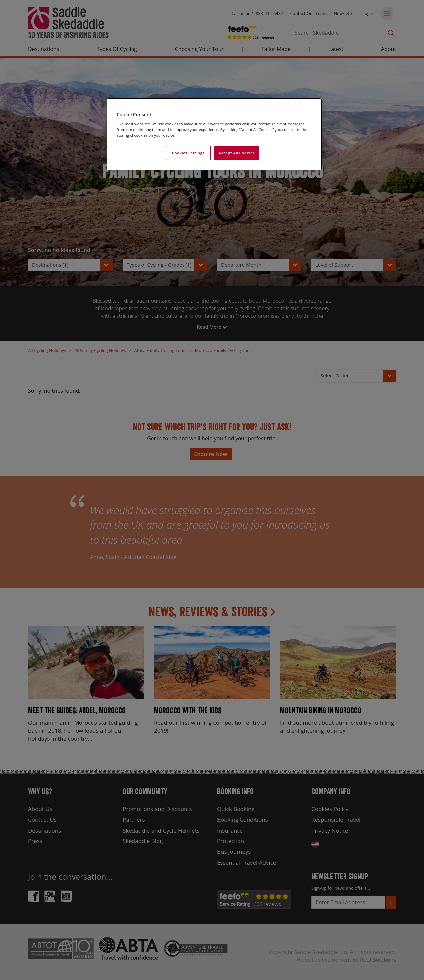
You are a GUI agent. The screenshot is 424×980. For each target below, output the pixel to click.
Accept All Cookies (237, 153)
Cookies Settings (188, 153)
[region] (214, 134)
